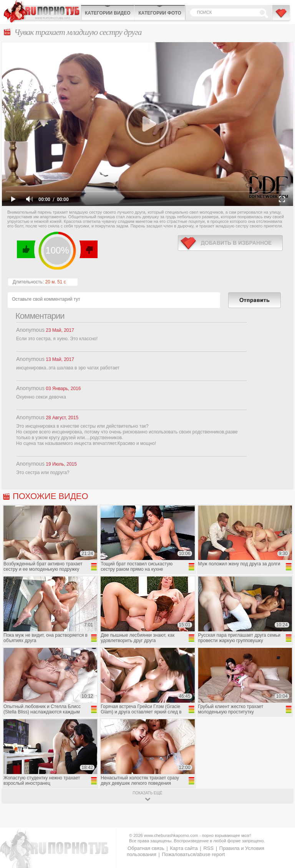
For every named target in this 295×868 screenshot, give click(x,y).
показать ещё (147, 793)
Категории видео (108, 13)
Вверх (280, 814)
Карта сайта (184, 848)
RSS (208, 848)
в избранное (230, 243)
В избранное (282, 16)
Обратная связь (146, 848)
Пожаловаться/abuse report (193, 854)
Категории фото (160, 13)
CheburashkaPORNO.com (42, 11)
